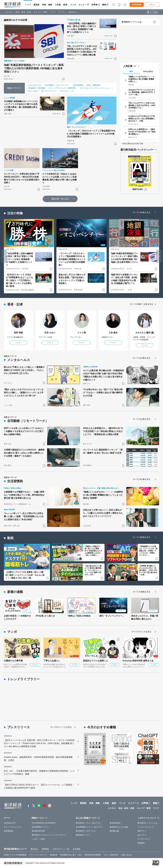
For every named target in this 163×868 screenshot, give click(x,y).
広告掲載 (76, 849)
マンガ (73, 5)
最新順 (37, 5)
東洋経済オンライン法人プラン (89, 823)
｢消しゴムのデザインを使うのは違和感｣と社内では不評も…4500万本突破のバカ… (142, 105)
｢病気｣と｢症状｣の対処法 (79, 616)
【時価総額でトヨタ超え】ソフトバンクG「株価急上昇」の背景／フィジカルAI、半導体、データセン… (148, 551)
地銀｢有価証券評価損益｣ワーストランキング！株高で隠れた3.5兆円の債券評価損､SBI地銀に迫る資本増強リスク (34, 68)
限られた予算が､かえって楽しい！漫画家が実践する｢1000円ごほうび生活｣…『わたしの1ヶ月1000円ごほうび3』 (24, 370)
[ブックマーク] (63, 79)
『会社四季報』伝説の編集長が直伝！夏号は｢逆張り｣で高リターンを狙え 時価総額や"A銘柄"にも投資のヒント (82, 28)
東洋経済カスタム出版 (119, 827)
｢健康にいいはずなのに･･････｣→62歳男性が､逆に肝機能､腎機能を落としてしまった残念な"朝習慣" (103, 495)
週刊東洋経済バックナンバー (137, 150)
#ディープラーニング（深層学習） (63, 88)
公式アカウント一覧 (61, 849)
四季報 (95, 5)
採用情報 (45, 849)
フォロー (18, 343)
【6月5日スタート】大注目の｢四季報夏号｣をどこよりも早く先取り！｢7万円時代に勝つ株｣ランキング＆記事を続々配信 (19, 280)
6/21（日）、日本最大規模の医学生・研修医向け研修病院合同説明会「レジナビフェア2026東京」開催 (39, 772)
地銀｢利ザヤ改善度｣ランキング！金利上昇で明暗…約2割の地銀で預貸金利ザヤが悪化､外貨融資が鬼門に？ (125, 279)
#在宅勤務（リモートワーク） (57, 85)
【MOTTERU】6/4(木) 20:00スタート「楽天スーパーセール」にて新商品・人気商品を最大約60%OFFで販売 (39, 786)
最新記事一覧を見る (60, 199)
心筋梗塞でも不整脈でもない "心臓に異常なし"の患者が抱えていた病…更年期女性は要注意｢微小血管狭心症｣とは (24, 495)
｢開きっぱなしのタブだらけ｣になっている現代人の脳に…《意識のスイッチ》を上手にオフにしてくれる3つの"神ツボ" (24, 393)
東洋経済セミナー (83, 835)
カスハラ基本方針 (111, 855)
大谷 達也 (113, 333)
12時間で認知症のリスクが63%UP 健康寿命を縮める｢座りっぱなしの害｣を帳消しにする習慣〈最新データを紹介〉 (24, 453)
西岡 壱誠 (18, 333)
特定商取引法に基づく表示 (71, 855)
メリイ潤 (82, 333)
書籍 (104, 5)
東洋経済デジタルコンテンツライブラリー (49, 835)
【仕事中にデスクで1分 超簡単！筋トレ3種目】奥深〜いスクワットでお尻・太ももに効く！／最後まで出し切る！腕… (25, 575)
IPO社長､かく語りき (45, 616)
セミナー (83, 5)
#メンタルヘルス (35, 85)
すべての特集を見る (142, 212)
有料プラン (142, 831)
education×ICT (10, 823)
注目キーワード (14, 88)
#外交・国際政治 (93, 85)
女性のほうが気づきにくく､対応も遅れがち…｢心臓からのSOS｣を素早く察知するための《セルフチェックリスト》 (103, 513)
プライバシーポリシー (38, 855)
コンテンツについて (146, 827)
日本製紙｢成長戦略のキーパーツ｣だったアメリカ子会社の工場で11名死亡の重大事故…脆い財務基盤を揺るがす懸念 (21, 106)
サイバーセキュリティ (13, 827)
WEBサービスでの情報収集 (15, 855)
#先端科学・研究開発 (37, 88)
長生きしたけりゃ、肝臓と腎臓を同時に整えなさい (145, 617)
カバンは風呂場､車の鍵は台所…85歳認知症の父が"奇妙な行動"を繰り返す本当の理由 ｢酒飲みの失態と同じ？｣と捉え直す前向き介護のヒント (104, 375)
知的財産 (54, 855)
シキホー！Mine (38, 839)
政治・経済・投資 (23, 12)
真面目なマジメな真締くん (96, 661)
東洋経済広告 (115, 823)
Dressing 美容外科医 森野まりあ (138, 661)
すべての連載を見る (142, 592)
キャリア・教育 (41, 12)
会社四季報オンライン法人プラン (90, 827)
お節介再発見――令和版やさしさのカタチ (17, 617)
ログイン (152, 5)
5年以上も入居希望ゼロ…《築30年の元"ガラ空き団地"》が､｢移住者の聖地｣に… (142, 132)
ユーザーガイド (144, 839)
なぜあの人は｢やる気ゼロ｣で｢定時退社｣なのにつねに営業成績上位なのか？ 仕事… (142, 118)
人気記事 (128, 66)
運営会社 (34, 849)
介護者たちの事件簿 (13, 661)
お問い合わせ (127, 855)
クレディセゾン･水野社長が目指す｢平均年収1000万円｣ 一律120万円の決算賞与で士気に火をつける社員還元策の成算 (22, 178)
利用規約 (141, 843)
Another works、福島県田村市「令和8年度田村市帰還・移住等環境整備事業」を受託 (38, 759)
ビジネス (9, 12)
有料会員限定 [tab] (148, 71)
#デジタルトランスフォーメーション (95, 88)
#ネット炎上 (33, 91)
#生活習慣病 (78, 85)
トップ (28, 5)
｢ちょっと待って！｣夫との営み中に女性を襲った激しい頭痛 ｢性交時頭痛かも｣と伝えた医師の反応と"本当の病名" (24, 516)
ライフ (53, 12)
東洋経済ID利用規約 (93, 855)
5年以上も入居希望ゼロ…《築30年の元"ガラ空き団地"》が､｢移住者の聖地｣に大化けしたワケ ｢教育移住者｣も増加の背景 (103, 431)
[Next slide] (159, 256)
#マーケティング (67, 91)
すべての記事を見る (142, 358)
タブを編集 (154, 12)
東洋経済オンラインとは (132, 22)
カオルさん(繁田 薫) (145, 333)
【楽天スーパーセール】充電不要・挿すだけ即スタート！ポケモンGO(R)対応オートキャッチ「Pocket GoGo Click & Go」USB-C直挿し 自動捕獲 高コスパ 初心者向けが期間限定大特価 (39, 743)
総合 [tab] (131, 71)
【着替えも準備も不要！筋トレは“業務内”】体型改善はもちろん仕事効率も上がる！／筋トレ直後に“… (94, 551)
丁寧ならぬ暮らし (52, 661)
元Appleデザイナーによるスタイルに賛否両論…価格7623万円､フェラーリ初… (142, 92)
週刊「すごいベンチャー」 (112, 616)
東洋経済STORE (38, 831)
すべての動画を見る (142, 537)
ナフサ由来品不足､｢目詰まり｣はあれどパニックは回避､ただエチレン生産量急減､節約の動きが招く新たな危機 (60, 177)
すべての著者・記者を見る (142, 304)
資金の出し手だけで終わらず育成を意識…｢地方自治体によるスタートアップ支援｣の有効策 (72, 279)
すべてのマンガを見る (142, 632)
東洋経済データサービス (86, 831)
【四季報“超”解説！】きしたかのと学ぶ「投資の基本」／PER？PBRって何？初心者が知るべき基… (148, 570)
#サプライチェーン (49, 91)
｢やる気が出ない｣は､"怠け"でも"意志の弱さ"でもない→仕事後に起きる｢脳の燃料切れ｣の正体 (103, 393)
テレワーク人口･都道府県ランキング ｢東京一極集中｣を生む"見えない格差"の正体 (103, 451)
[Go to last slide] (4, 256)
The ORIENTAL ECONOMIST (44, 823)
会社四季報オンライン (41, 827)
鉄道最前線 (8, 831)
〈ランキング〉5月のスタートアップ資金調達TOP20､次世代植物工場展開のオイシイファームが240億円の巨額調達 (91, 134)
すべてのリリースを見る (61, 727)
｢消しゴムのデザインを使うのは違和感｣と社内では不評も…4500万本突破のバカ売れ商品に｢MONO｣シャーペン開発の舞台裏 (82, 50)
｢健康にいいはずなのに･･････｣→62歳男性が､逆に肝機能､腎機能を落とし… (142, 79)
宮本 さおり (50, 333)
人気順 (58, 5)
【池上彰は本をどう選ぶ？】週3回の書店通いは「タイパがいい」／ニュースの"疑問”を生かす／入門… (94, 570)
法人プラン (142, 835)
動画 (65, 5)
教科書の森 (114, 831)
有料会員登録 (137, 5)
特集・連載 (47, 5)
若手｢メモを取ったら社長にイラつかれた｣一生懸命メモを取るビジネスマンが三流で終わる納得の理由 (24, 431)
